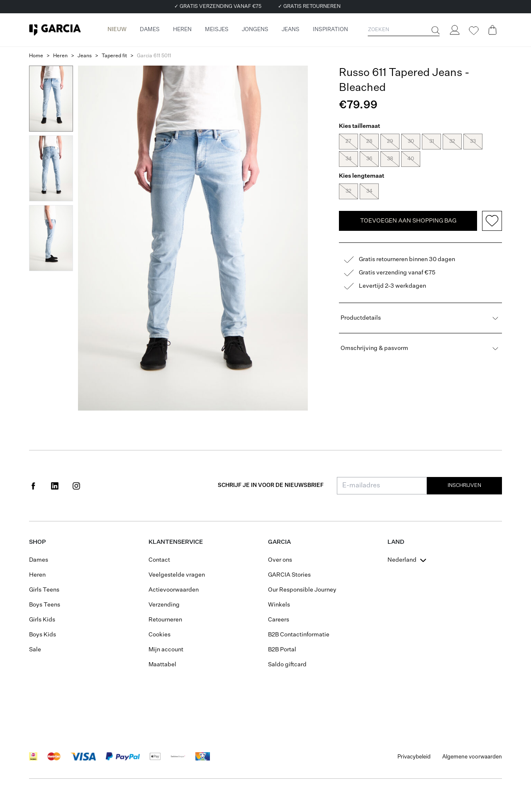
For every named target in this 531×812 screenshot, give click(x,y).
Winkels (279, 605)
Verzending (164, 605)
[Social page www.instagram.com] (76, 486)
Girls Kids (42, 620)
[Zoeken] (435, 30)
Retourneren (165, 620)
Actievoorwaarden (174, 590)
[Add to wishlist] (492, 198)
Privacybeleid (414, 757)
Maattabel (162, 665)
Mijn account (166, 650)
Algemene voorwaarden (472, 757)
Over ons (280, 560)
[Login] (454, 30)
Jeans (85, 56)
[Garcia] (55, 30)
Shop (37, 542)
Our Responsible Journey (302, 590)
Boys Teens (45, 605)
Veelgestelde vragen (177, 575)
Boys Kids (43, 635)
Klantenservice (176, 542)
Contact (159, 560)
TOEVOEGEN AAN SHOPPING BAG (408, 198)
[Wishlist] (473, 31)
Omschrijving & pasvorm (420, 326)
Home (36, 56)
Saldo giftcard (287, 665)
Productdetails (420, 296)
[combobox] (408, 560)
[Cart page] (492, 30)
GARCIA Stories (289, 575)
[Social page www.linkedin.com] (55, 486)
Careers (279, 620)
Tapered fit (114, 56)
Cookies (160, 635)
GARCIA (279, 542)
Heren (60, 56)
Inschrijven (464, 486)
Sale (35, 650)
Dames (39, 560)
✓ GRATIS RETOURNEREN (309, 7)
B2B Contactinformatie (299, 635)
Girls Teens (44, 590)
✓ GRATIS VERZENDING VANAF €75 (218, 7)
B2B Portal (282, 650)
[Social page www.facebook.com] (33, 486)
